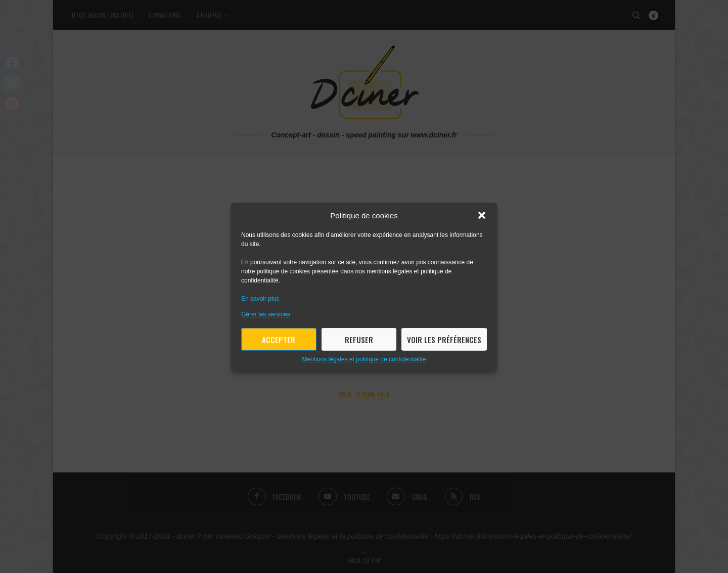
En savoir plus (260, 299)
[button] (482, 215)
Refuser (359, 340)
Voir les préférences (444, 340)
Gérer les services (266, 314)
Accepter (279, 340)
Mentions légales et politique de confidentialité (364, 359)
